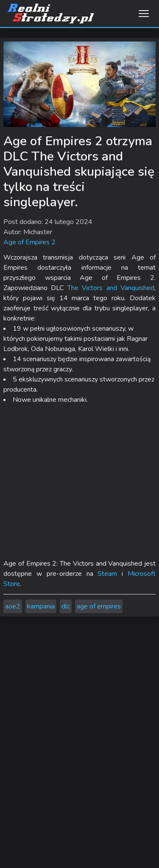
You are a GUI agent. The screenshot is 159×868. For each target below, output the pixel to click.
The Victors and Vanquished (111, 288)
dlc (66, 606)
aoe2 (13, 606)
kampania (41, 606)
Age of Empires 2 (29, 242)
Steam (107, 574)
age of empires (99, 606)
